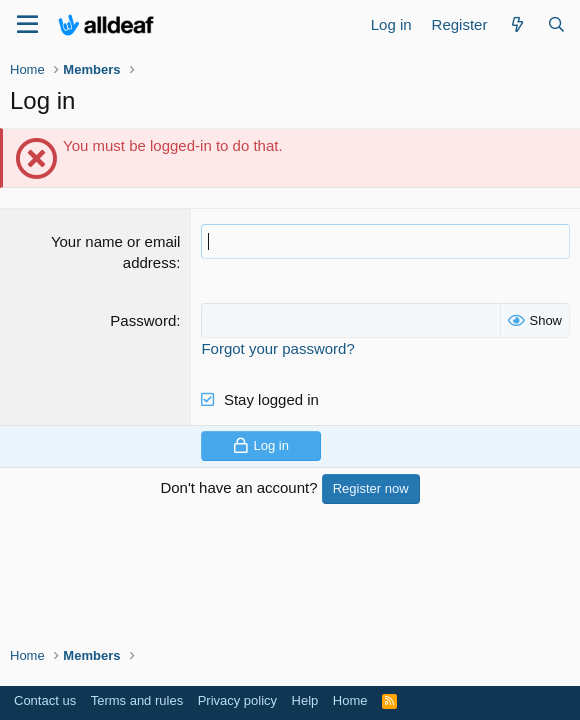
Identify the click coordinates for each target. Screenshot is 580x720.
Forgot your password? (277, 348)
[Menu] (27, 25)
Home (350, 700)
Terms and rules (137, 700)
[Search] (556, 24)
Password (143, 320)
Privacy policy (237, 700)
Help (305, 700)
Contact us (45, 700)
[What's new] (516, 24)
